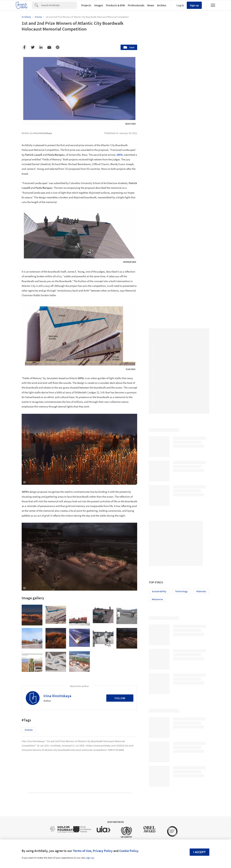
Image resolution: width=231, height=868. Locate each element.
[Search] (59, 5)
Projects (86, 5)
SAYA (119, 155)
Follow (120, 698)
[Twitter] (33, 47)
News (151, 5)
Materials (201, 546)
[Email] (49, 47)
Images (99, 5)
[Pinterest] (58, 47)
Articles (29, 730)
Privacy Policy (103, 851)
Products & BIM (115, 5)
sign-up (90, 858)
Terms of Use (82, 851)
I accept (200, 852)
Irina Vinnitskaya (57, 696)
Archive (162, 5)
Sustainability (159, 546)
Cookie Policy (129, 851)
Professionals (136, 5)
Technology (181, 546)
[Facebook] (24, 47)
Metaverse (157, 554)
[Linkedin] (41, 47)
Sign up (194, 5)
